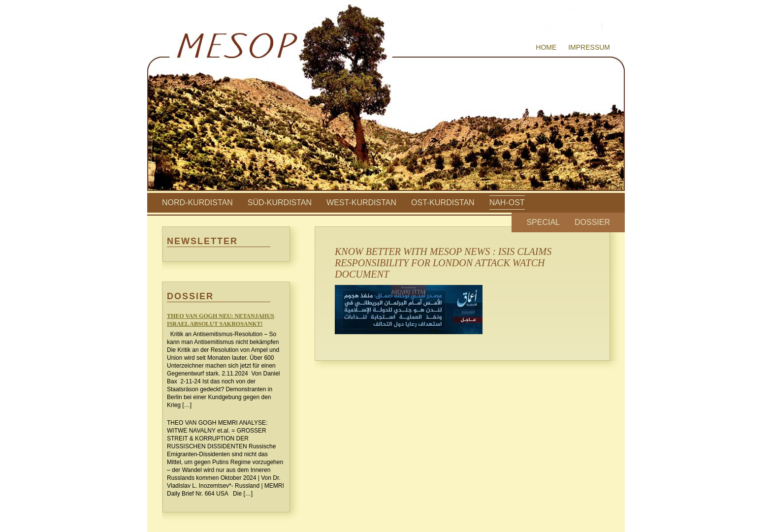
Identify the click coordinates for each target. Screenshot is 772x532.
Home (546, 47)
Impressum (589, 47)
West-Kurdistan (361, 203)
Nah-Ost (507, 203)
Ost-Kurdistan (443, 203)
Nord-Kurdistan (197, 203)
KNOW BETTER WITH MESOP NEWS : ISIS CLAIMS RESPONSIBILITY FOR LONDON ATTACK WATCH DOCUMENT (443, 263)
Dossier (592, 222)
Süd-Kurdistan (280, 203)
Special (543, 222)
